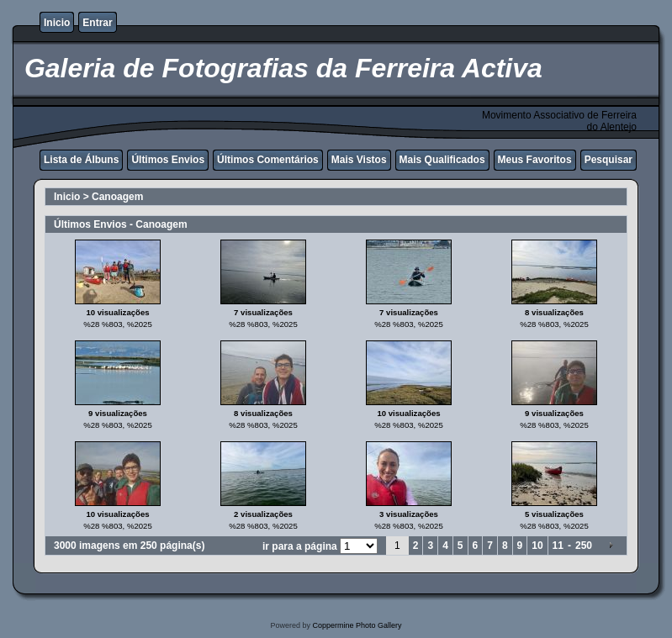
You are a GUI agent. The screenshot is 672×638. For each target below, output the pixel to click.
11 (558, 546)
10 (537, 546)
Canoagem (117, 197)
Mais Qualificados (442, 160)
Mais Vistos (359, 160)
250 (584, 546)
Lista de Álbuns (81, 160)
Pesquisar (609, 160)
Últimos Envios (168, 160)
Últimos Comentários (268, 160)
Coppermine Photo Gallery (357, 625)
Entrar (97, 23)
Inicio (57, 23)
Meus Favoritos (535, 160)
